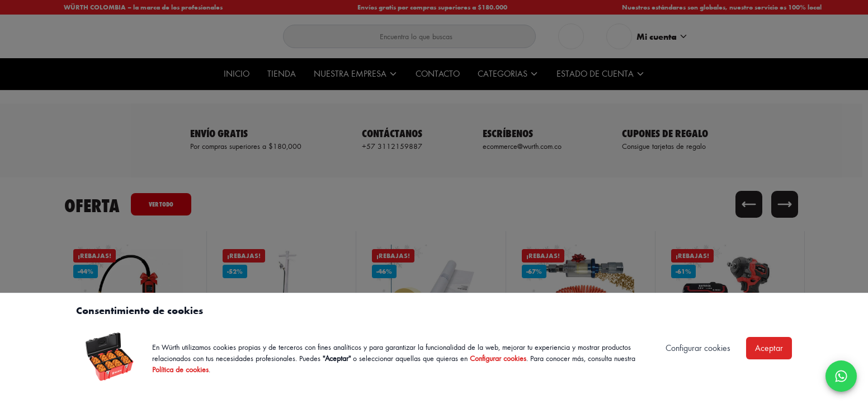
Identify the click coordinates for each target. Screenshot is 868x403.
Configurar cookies (498, 358)
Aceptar (769, 348)
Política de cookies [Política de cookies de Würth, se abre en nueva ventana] (180, 369)
